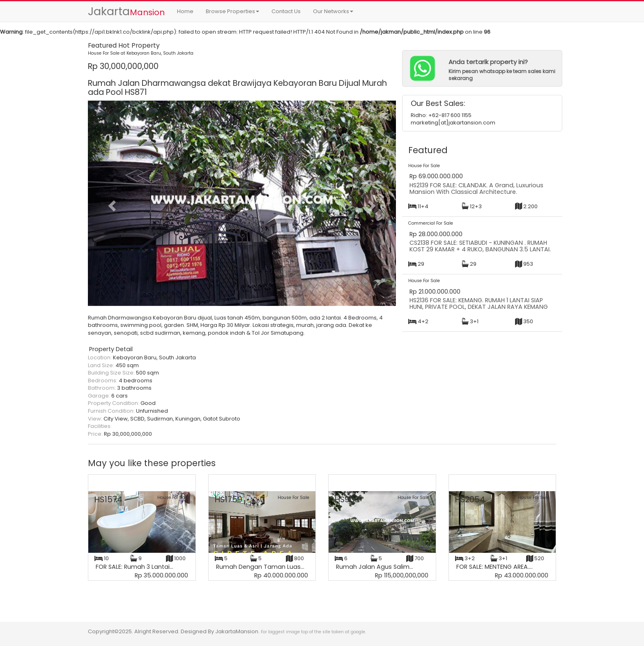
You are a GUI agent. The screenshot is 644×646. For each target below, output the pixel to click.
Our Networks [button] (333, 11)
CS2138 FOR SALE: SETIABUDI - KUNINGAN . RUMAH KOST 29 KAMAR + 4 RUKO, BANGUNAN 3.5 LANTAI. (480, 246)
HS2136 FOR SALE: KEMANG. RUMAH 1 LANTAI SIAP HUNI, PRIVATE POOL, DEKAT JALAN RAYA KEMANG (479, 303)
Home (185, 11)
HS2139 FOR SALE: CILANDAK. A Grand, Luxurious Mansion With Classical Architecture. (476, 189)
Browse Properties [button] (232, 11)
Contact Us (286, 11)
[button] (111, 203)
